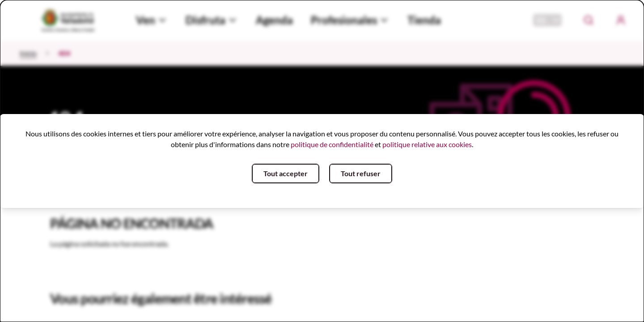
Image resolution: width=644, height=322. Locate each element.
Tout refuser (361, 173)
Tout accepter (286, 173)
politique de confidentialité (332, 144)
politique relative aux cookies (427, 144)
